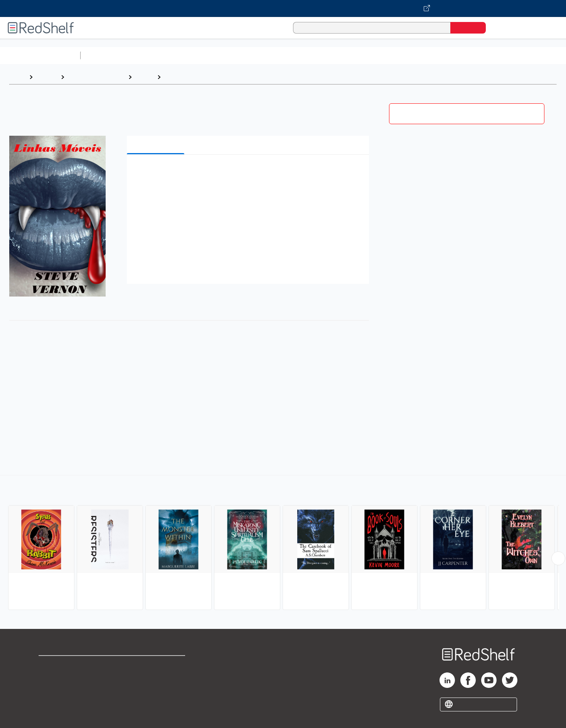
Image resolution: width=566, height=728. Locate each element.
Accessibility (155, 690)
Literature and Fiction (96, 77)
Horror (174, 77)
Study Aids (104, 55)
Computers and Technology (220, 55)
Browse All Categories (40, 55)
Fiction (436, 55)
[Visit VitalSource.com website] (283, 8)
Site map (51, 702)
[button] (249, 172)
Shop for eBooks (63, 665)
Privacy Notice (60, 690)
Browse (47, 77)
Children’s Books (512, 55)
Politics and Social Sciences (380, 55)
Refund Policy (157, 677)
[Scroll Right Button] (558, 558)
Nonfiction (467, 55)
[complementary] (283, 544)
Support (50, 677)
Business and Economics (299, 55)
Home (17, 77)
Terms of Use (157, 665)
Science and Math (151, 55)
